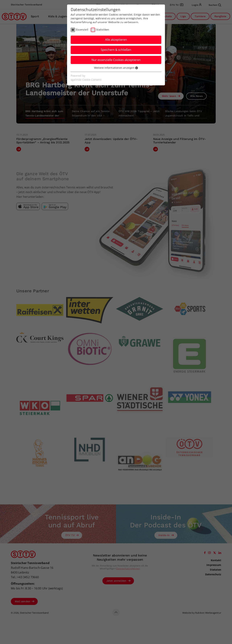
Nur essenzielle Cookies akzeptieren (116, 60)
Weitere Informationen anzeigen (116, 68)
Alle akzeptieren (116, 40)
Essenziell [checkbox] (82, 30)
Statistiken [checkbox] (103, 30)
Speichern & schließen (116, 50)
